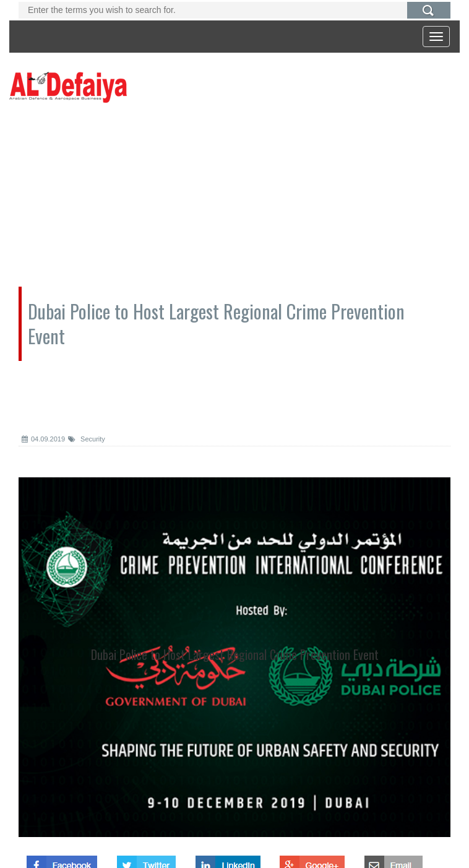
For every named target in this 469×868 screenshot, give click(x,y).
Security (87, 439)
